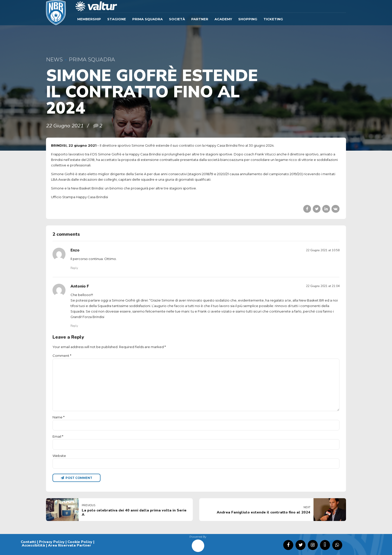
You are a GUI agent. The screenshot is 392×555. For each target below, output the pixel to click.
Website (59, 456)
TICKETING (273, 19)
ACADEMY (223, 19)
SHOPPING (248, 19)
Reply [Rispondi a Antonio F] (74, 326)
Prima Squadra (147, 19)
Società (177, 19)
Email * (58, 436)
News (54, 59)
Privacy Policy (52, 542)
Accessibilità (33, 545)
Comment (62, 356)
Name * (58, 417)
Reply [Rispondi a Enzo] (74, 268)
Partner (200, 19)
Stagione (117, 19)
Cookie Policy (80, 542)
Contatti (28, 542)
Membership (89, 19)
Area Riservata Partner (70, 545)
